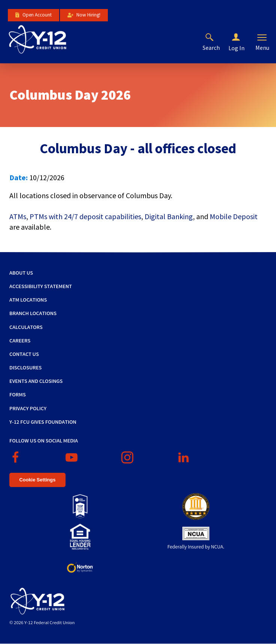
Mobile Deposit (234, 216)
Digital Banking (169, 216)
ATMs (18, 216)
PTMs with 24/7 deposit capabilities (85, 216)
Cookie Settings (38, 480)
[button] (242, 37)
